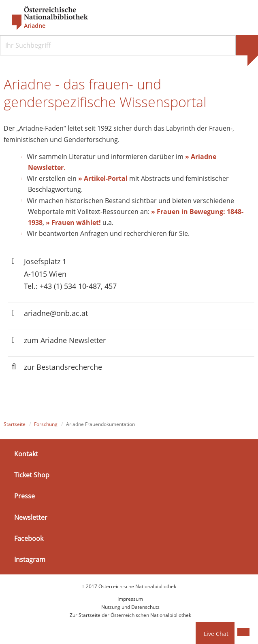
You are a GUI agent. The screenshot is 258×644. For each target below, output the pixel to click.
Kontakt (26, 454)
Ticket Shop (32, 475)
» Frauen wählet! (73, 222)
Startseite (15, 424)
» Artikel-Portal (103, 178)
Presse (25, 496)
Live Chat (216, 634)
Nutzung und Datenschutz (130, 607)
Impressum (130, 599)
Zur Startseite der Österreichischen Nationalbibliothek (130, 615)
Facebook (29, 538)
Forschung (46, 424)
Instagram (30, 559)
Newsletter (31, 517)
